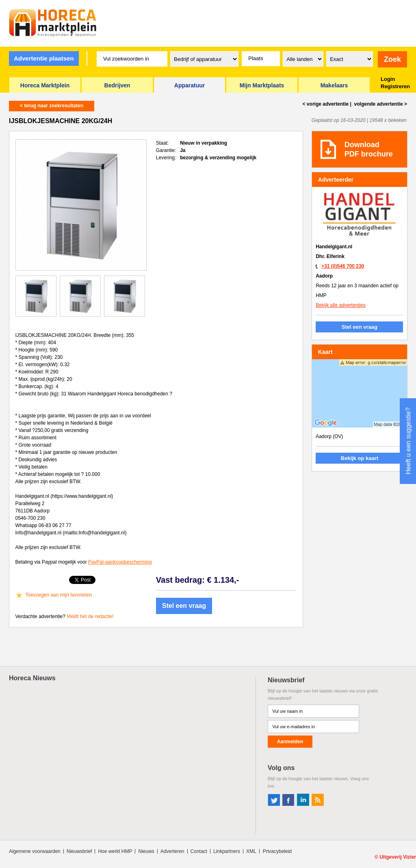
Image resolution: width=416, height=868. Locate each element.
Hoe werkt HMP (115, 851)
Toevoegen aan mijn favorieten (59, 595)
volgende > (380, 104)
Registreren (395, 86)
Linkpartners (227, 851)
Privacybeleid (277, 851)
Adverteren (172, 851)
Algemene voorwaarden (35, 851)
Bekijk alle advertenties (341, 305)
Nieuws (146, 851)
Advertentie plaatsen (44, 58)
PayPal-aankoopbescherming (120, 562)
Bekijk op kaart (360, 458)
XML (251, 851)
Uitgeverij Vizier (398, 857)
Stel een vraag (184, 606)
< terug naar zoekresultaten (52, 106)
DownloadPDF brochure (369, 149)
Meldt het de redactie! (90, 616)
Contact (199, 851)
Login (388, 79)
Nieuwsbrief (79, 851)
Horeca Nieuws (32, 678)
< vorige (326, 104)
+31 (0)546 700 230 (343, 266)
